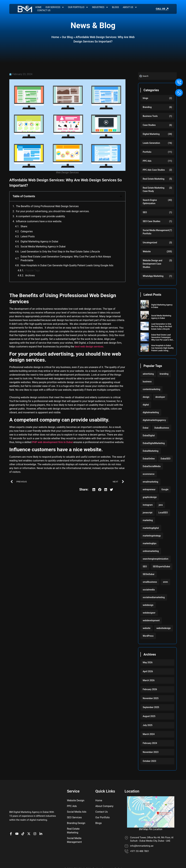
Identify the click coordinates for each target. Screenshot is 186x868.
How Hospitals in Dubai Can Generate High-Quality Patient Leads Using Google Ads (67, 265)
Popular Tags (33, 270)
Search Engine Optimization (150, 202)
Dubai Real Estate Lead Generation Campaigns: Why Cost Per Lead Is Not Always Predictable (66, 258)
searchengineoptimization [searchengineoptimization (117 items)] (156, 559)
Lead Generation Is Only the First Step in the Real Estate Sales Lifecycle (60, 252)
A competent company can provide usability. (41, 216)
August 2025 (149, 716)
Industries (100, 7)
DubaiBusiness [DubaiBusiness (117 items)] (162, 428)
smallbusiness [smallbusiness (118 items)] (150, 582)
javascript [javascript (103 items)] (148, 513)
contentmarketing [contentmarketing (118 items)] (152, 389)
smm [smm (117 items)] (166, 582)
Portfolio (147, 152)
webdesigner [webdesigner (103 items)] (149, 613)
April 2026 (148, 671)
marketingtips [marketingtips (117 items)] (150, 543)
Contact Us (44, 10)
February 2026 (150, 689)
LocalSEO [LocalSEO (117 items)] (163, 513)
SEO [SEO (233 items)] (145, 567)
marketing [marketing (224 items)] (148, 520)
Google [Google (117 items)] (165, 489)
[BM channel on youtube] (18, 820)
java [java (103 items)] (161, 505)
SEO (145, 212)
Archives (30, 275)
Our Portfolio (78, 7)
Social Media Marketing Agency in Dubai (43, 247)
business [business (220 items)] (147, 382)
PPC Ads (147, 161)
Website (147, 251)
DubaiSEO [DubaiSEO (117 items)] (166, 459)
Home (38, 7)
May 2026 (148, 662)
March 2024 (149, 734)
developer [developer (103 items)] (160, 397)
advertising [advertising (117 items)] (148, 374)
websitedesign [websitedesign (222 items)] (164, 628)
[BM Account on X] (30, 820)
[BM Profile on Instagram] (36, 820)
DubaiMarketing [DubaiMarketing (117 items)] (151, 451)
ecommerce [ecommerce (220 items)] (149, 474)
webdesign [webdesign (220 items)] (148, 605)
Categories (27, 231)
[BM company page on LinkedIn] (42, 820)
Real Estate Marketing (154, 179)
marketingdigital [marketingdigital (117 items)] (151, 528)
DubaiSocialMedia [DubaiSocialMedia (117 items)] (152, 466)
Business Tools (150, 116)
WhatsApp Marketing (153, 276)
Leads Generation (151, 143)
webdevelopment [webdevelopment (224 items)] (151, 620)
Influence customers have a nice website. (39, 221)
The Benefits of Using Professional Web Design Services (47, 206)
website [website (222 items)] (147, 628)
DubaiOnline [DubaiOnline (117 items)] (149, 459)
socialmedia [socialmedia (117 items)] (149, 590)
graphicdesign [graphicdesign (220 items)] (150, 497)
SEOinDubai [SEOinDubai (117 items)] (149, 574)
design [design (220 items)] (146, 397)
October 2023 (150, 761)
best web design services (89, 347)
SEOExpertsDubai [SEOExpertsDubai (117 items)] (161, 567)
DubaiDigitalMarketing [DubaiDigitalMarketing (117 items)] (154, 443)
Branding (147, 107)
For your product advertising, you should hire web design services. (53, 211)
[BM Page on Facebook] (12, 820)
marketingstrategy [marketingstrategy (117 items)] (152, 536)
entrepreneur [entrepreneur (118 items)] (149, 489)
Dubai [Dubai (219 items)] (146, 428)
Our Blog (67, 37)
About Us (130, 7)
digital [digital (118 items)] (146, 405)
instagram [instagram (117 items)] (148, 505)
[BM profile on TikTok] (24, 820)
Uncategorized (150, 243)
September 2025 (151, 707)
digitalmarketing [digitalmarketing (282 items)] (151, 412)
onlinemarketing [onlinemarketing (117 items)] (151, 551)
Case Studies (149, 125)
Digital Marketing (151, 134)
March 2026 (149, 680)
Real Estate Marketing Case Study (154, 189)
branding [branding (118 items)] (164, 374)
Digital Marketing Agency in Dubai (39, 241)
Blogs (115, 7)
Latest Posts (28, 236)
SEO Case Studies (152, 221)
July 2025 (148, 725)
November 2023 (151, 752)
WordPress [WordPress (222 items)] (148, 636)
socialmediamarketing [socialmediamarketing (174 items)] (154, 597)
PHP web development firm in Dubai (52, 442)
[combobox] (157, 76)
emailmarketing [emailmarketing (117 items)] (151, 482)
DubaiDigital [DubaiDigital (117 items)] (149, 435)
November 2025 (151, 698)
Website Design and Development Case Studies (153, 264)
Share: (24, 226)
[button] (121, 196)
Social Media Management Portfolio (156, 232)
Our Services (55, 7)
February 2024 (150, 743)
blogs (146, 98)
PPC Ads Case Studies (154, 170)
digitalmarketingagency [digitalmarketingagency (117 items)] (154, 420)
